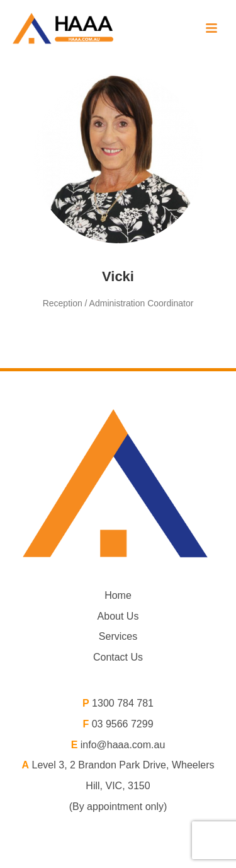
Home (118, 595)
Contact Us (118, 657)
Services (118, 636)
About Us (118, 616)
